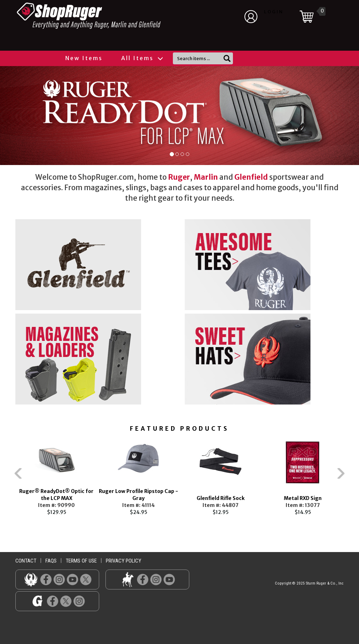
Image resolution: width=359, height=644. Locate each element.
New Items (84, 58)
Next (354, 477)
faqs (51, 561)
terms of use (81, 561)
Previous (5, 477)
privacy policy (123, 561)
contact (26, 561)
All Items (142, 58)
